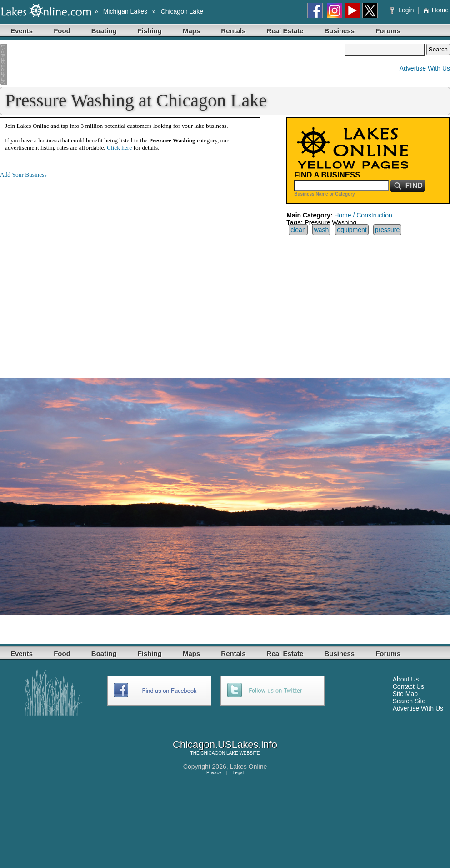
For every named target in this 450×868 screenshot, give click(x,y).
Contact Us (408, 686)
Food (62, 31)
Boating (104, 31)
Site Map (405, 694)
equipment (352, 230)
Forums (388, 31)
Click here (119, 148)
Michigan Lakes (125, 11)
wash (322, 230)
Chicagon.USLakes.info (225, 744)
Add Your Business (23, 174)
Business (339, 31)
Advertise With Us (425, 68)
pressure (387, 230)
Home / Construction (363, 215)
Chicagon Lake (182, 11)
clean (298, 230)
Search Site (409, 701)
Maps (191, 31)
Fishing (150, 31)
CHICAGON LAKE (219, 753)
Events (22, 31)
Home (436, 10)
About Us (406, 679)
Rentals (233, 31)
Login (403, 10)
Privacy (214, 773)
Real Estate (285, 31)
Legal (238, 773)
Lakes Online (249, 767)
